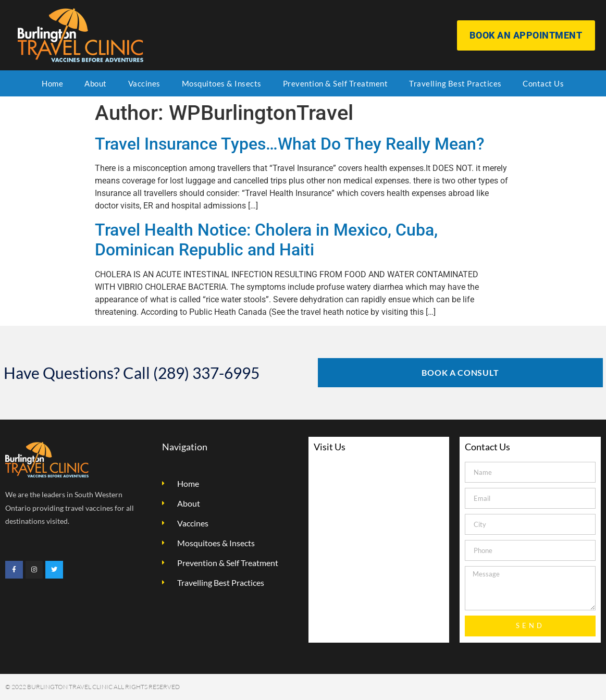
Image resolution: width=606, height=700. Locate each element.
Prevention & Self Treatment (336, 83)
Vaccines (144, 83)
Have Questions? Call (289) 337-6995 (132, 373)
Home (52, 83)
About (96, 83)
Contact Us (543, 83)
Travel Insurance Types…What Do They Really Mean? (290, 144)
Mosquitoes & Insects (222, 83)
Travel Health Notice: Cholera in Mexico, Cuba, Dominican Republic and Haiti (266, 240)
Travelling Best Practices (455, 83)
